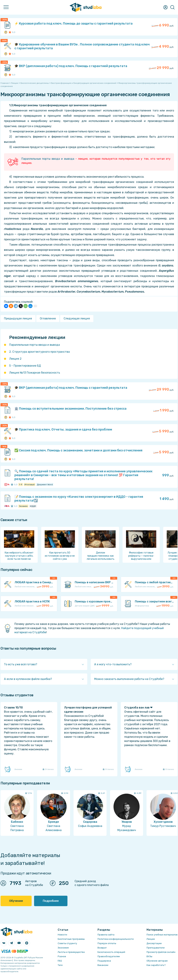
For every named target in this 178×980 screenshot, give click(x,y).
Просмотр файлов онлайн (161, 952)
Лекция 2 (15, 359)
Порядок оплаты (107, 943)
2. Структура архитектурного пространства (39, 352)
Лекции (151, 939)
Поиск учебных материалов (162, 935)
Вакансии (103, 965)
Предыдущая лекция (18, 318)
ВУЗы (149, 956)
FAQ (60, 961)
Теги (60, 965)
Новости (62, 935)
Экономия (63, 948)
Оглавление (48, 318)
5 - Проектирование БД (25, 366)
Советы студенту (67, 943)
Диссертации (154, 943)
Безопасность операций (111, 952)
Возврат (102, 948)
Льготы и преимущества (71, 952)
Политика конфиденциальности (116, 939)
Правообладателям (109, 956)
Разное (62, 956)
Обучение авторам (157, 961)
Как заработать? (156, 965)
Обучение (16, 901)
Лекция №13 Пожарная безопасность (35, 373)
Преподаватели (156, 948)
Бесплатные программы (71, 939)
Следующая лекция (77, 318)
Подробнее (51, 901)
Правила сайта (106, 935)
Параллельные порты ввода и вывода (48, 159)
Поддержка (104, 961)
